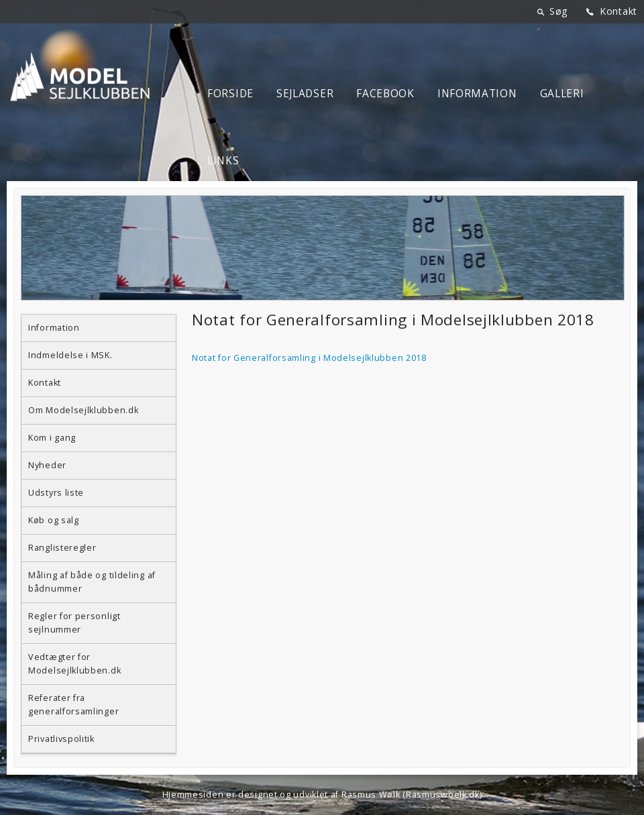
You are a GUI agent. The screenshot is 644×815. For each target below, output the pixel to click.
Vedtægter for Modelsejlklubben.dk (74, 664)
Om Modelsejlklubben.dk (83, 410)
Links (223, 161)
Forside (230, 94)
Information (477, 94)
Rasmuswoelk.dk (443, 795)
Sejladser (305, 94)
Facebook (385, 94)
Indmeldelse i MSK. (70, 355)
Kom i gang (52, 438)
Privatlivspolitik (61, 739)
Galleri (562, 94)
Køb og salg (54, 520)
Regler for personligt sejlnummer (74, 623)
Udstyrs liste (56, 493)
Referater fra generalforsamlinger (73, 705)
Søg (558, 11)
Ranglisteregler (62, 548)
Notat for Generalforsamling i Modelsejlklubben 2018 (309, 358)
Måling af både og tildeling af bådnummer (92, 582)
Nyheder (47, 465)
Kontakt (619, 11)
